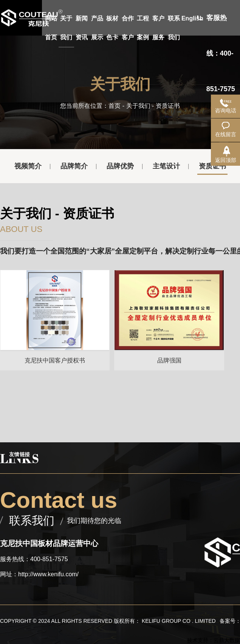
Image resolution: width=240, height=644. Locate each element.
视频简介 (28, 166)
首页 (115, 106)
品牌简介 (74, 166)
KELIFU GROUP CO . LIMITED (179, 621)
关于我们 (138, 106)
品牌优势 (120, 166)
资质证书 (212, 166)
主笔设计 (166, 166)
